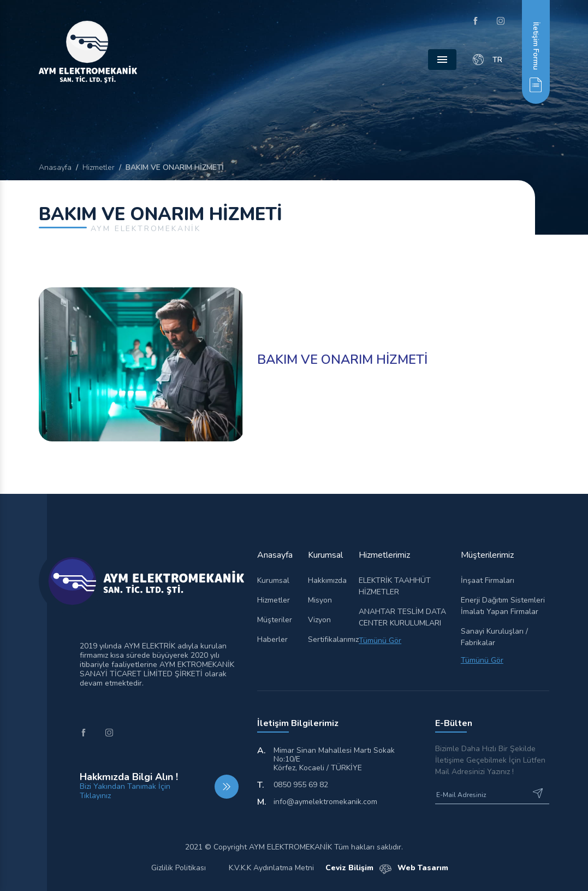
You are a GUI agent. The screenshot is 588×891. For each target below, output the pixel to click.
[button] (536, 52)
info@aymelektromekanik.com (325, 802)
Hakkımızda (327, 580)
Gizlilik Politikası (179, 868)
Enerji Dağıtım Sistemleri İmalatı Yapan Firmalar (503, 606)
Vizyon (319, 620)
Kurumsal (273, 580)
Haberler (272, 639)
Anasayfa (55, 167)
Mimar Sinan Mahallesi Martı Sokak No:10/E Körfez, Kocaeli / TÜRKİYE (334, 759)
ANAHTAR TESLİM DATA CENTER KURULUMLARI (402, 617)
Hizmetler (99, 167)
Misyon (320, 600)
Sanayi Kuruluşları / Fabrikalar (494, 637)
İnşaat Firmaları (488, 580)
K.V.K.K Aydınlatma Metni (271, 868)
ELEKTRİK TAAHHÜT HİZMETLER (395, 586)
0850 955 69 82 (301, 785)
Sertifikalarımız (327, 639)
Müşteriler (275, 620)
